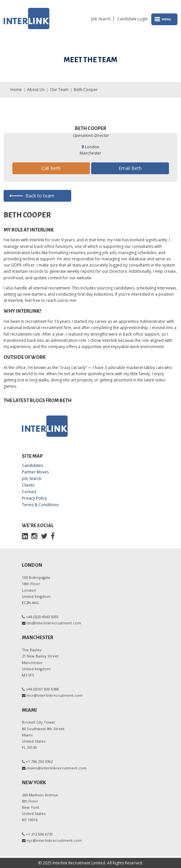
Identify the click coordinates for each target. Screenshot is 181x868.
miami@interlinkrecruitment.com (57, 768)
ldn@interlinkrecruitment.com (54, 623)
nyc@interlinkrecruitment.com (54, 840)
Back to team (40, 196)
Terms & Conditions (40, 505)
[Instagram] (34, 536)
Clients (28, 485)
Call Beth (51, 168)
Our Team (59, 90)
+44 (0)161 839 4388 (42, 689)
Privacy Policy (34, 498)
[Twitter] (44, 536)
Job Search (101, 19)
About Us (36, 90)
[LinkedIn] (25, 536)
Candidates (33, 466)
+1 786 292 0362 (39, 761)
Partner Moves (35, 472)
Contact (29, 492)
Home (16, 90)
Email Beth (130, 168)
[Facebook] (53, 536)
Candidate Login (132, 19)
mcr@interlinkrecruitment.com (55, 695)
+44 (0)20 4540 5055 (42, 617)
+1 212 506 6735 (39, 834)
